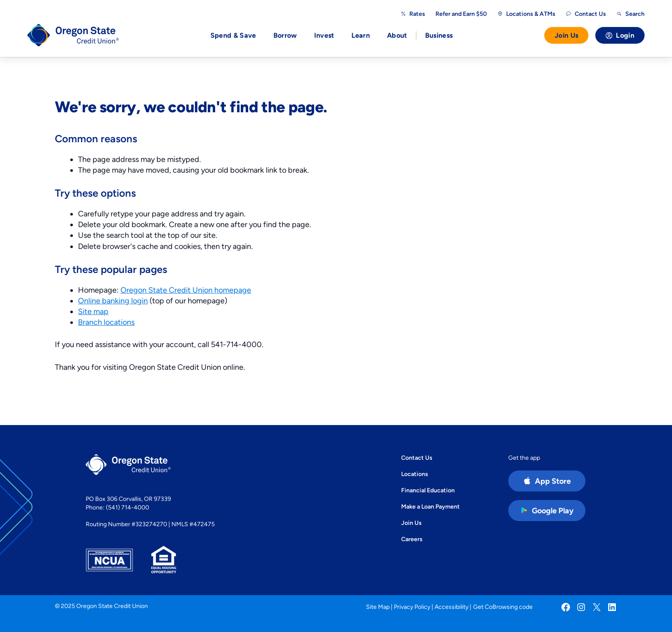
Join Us (566, 35)
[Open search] (630, 14)
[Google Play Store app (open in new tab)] (547, 511)
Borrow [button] (285, 35)
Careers (412, 539)
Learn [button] (361, 35)
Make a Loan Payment (430, 506)
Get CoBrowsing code (503, 607)
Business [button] (439, 35)
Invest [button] (324, 35)
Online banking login (113, 301)
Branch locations (106, 322)
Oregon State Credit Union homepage (186, 290)
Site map (93, 311)
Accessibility (451, 607)
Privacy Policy (412, 607)
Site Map (378, 607)
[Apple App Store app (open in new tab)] (547, 481)
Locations (415, 474)
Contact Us (417, 458)
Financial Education (428, 490)
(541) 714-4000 (127, 507)
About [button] (397, 35)
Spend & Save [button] (233, 35)
